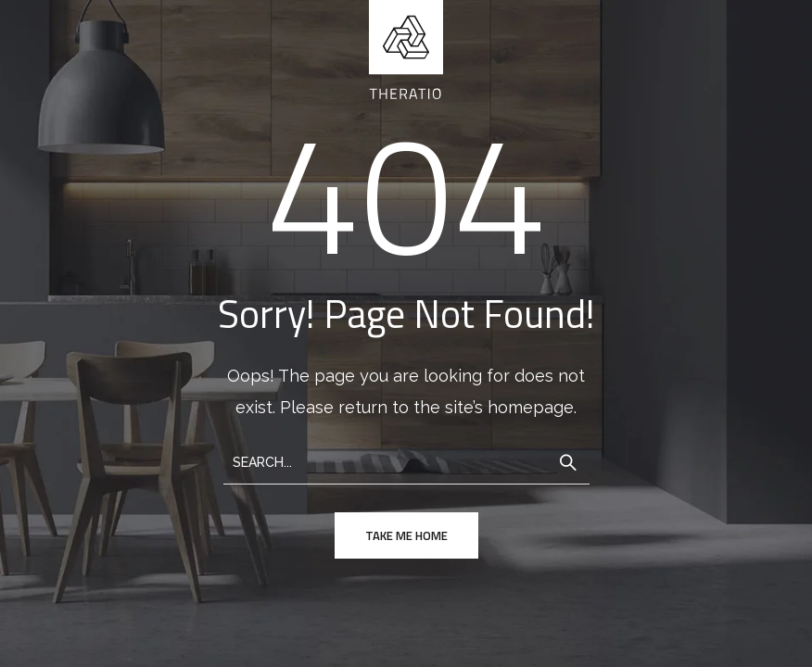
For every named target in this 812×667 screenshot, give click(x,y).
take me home (406, 535)
